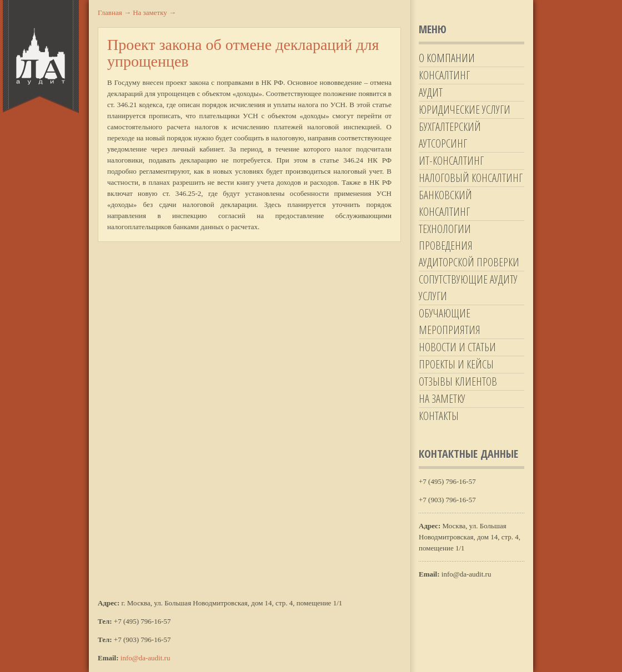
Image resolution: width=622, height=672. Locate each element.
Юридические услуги (465, 110)
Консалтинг (444, 75)
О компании (447, 58)
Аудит (431, 92)
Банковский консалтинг (445, 203)
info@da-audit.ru (146, 658)
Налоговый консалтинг (471, 178)
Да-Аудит (41, 57)
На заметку (442, 399)
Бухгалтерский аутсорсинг (450, 135)
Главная (114, 12)
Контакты (439, 416)
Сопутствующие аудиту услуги (468, 288)
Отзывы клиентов (458, 382)
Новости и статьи (457, 347)
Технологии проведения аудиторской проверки (469, 246)
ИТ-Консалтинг (451, 161)
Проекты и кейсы (456, 364)
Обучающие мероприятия (450, 322)
